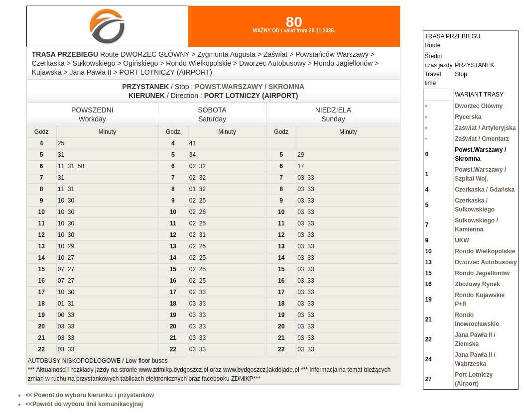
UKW (462, 240)
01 (193, 189)
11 (61, 166)
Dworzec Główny (479, 106)
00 (61, 315)
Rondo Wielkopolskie (485, 251)
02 (193, 166)
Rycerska (468, 117)
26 (202, 212)
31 (61, 155)
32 (202, 166)
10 (61, 201)
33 (311, 178)
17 (301, 166)
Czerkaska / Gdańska (485, 190)
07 (61, 269)
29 (301, 155)
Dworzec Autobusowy (486, 262)
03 (301, 178)
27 (71, 258)
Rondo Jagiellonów (482, 273)
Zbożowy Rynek (477, 284)
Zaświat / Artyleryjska (485, 128)
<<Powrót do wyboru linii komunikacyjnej (84, 404)
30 (71, 201)
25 (61, 143)
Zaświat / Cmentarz (482, 139)
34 (193, 155)
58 (81, 166)
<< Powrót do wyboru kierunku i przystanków (90, 395)
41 (193, 143)
